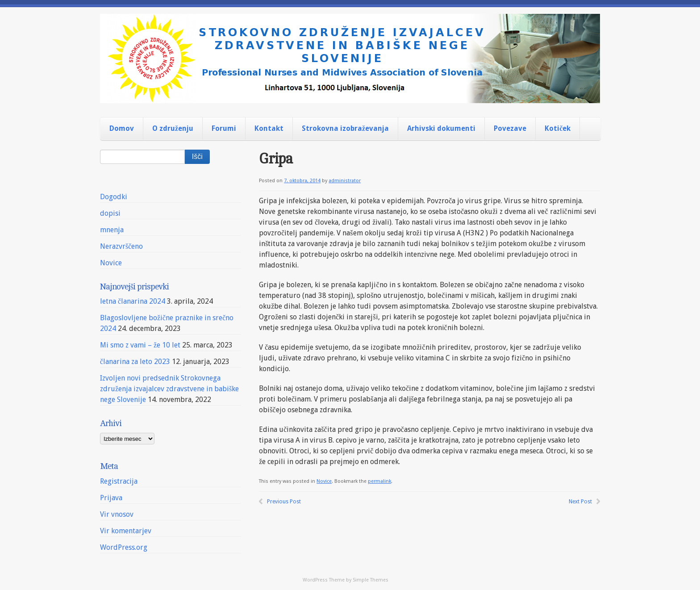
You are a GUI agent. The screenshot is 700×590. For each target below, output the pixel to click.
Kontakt (269, 128)
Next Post (580, 502)
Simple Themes (371, 580)
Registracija (119, 481)
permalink (379, 481)
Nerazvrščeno (121, 246)
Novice (324, 481)
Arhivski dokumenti (441, 128)
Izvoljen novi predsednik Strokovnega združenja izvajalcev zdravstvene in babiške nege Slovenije (169, 389)
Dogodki (114, 197)
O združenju (173, 128)
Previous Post (284, 502)
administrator (345, 181)
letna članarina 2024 (133, 301)
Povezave (510, 128)
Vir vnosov (117, 514)
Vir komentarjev (126, 531)
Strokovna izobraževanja (345, 128)
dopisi (110, 213)
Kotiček (558, 128)
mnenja (112, 230)
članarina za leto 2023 (135, 362)
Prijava (111, 498)
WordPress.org (124, 547)
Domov (122, 128)
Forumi (224, 128)
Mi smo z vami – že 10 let (140, 345)
